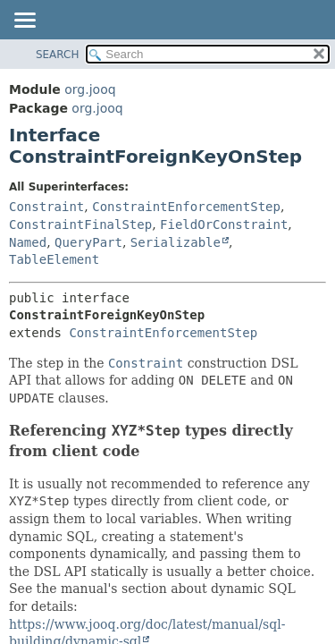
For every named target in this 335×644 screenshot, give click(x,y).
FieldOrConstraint (224, 225)
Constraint (46, 207)
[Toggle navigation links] (24, 21)
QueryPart (88, 242)
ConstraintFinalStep (80, 225)
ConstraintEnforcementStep (186, 207)
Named (28, 242)
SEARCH (58, 55)
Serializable (176, 242)
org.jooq (90, 89)
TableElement (54, 259)
